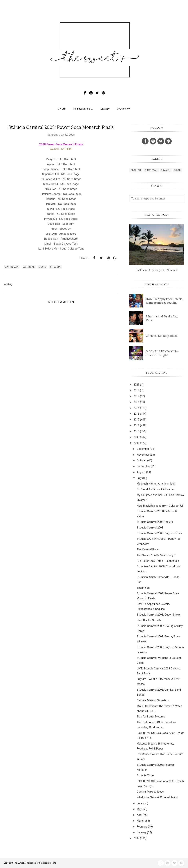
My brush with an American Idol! (156, 484)
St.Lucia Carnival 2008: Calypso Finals (159, 533)
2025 (136, 385)
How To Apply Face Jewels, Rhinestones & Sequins (164, 301)
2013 (136, 414)
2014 (136, 408)
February (142, 827)
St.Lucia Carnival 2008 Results (155, 522)
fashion (136, 170)
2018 (136, 390)
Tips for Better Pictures (151, 717)
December (143, 449)
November (143, 455)
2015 (136, 402)
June (140, 803)
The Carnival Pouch (148, 549)
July (139, 478)
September (143, 466)
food (177, 170)
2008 (136, 443)
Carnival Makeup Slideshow (153, 700)
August (141, 472)
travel (166, 170)
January (142, 832)
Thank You (143, 588)
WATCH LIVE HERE (61, 149)
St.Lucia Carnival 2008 (150, 528)
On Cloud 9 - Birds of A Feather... (156, 489)
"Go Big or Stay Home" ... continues (158, 561)
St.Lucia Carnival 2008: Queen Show (158, 615)
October (142, 460)
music (42, 267)
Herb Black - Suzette (149, 620)
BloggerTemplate (48, 863)
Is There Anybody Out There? (157, 270)
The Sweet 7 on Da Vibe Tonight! (156, 555)
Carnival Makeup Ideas (162, 336)
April (139, 815)
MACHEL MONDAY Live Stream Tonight (162, 353)
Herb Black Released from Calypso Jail (160, 506)
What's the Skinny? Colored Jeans (157, 797)
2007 (136, 838)
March (141, 821)
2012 (136, 420)
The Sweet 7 (19, 863)
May (139, 809)
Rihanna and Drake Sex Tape (162, 318)
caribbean (12, 267)
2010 (136, 431)
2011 (136, 425)
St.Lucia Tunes (146, 775)
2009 (136, 437)
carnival (29, 267)
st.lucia (55, 267)
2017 (136, 396)
